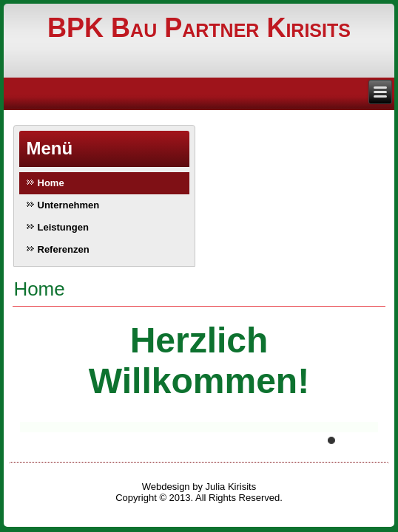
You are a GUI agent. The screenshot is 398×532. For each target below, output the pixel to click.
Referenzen (64, 249)
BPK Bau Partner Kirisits (199, 28)
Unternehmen (69, 205)
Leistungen (63, 227)
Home (51, 183)
